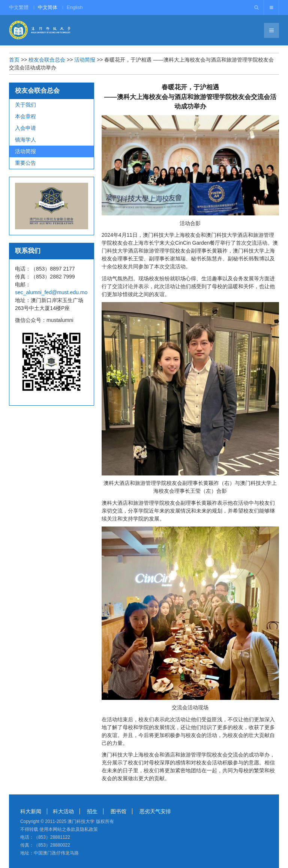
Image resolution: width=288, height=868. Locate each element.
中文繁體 (19, 7)
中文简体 (48, 7)
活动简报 (85, 60)
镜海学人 (25, 140)
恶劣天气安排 (155, 811)
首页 (14, 60)
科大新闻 (31, 811)
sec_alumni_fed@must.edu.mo (51, 292)
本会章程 (25, 116)
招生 (92, 811)
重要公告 (25, 163)
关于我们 (25, 105)
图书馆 (118, 811)
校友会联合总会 (47, 60)
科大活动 (63, 811)
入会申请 (25, 128)
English (75, 7)
